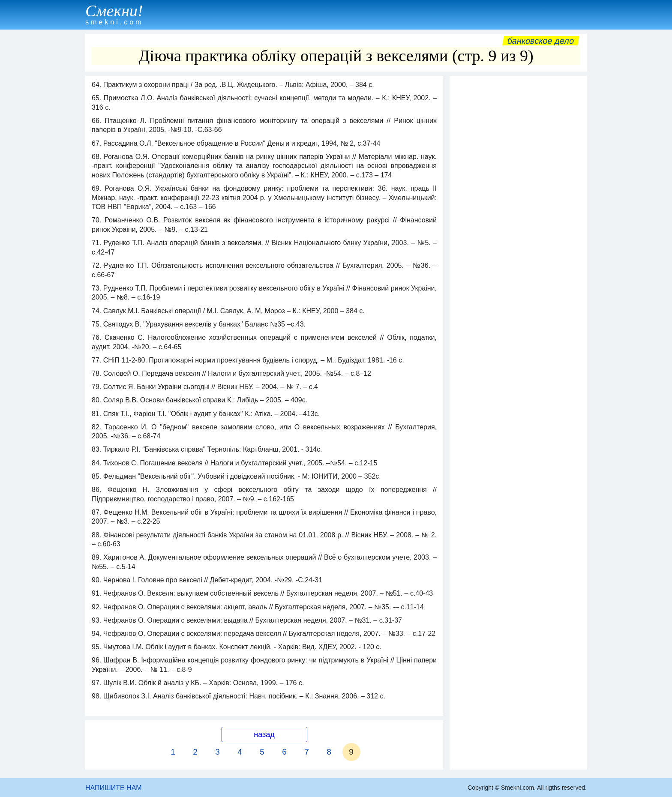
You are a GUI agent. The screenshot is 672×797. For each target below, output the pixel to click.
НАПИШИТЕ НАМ (114, 788)
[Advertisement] (518, 209)
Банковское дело (541, 41)
